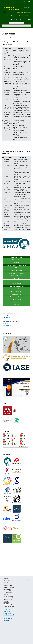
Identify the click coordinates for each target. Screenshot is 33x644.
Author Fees (17, 302)
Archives (14, 16)
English (6, 316)
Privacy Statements (17, 276)
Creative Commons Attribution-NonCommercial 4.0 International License (9, 615)
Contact (28, 19)
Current (6, 16)
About (21, 19)
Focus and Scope (17, 289)
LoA (5, 19)
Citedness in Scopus (17, 284)
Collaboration (17, 299)
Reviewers (16, 262)
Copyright (17, 278)
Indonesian (7, 317)
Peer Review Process (16, 297)
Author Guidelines (17, 270)
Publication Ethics (17, 291)
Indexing (16, 305)
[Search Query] (17, 23)
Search (16, 26)
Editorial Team (17, 260)
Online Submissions (16, 268)
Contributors (13, 19)
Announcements (24, 16)
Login (29, 1)
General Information (16, 281)
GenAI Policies (16, 294)
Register (23, 1)
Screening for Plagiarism (17, 273)
